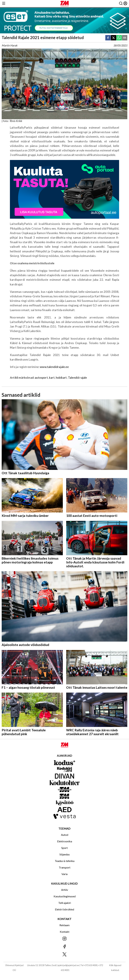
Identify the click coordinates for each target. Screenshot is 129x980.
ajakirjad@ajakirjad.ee (68, 965)
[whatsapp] (119, 38)
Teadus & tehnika (65, 861)
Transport (65, 867)
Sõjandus (65, 854)
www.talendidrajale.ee (54, 367)
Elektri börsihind (64, 909)
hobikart (61, 378)
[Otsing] (121, 4)
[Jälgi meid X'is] (64, 955)
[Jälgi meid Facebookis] (64, 947)
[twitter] (114, 38)
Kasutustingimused (65, 896)
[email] (125, 38)
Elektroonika (65, 841)
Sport (64, 848)
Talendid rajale (78, 378)
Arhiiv (65, 890)
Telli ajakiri (65, 903)
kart (52, 378)
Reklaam (64, 925)
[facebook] (108, 38)
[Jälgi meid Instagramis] (64, 939)
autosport (41, 378)
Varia (64, 874)
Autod (65, 835)
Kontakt (65, 932)
